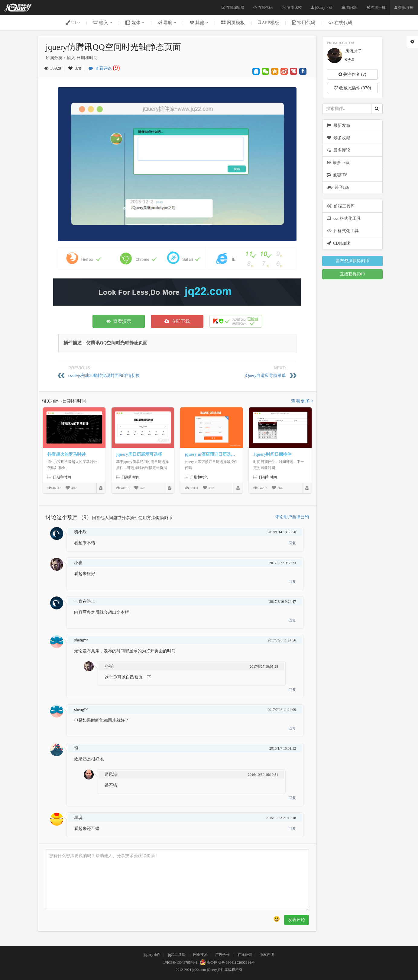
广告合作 (222, 955)
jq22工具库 (177, 955)
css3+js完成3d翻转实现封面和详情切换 (104, 376)
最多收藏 (339, 138)
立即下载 (177, 321)
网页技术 (200, 955)
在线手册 (376, 8)
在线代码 (263, 8)
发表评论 (296, 920)
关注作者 (352, 74)
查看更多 (302, 401)
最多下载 (338, 163)
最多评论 (339, 150)
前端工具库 (341, 206)
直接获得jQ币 (352, 274)
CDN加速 (339, 243)
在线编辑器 (233, 8)
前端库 (350, 8)
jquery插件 (152, 955)
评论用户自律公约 (292, 517)
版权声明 (267, 955)
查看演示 (119, 321)
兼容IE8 (337, 175)
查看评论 (106, 68)
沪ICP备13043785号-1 (180, 962)
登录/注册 (404, 8)
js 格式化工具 (343, 231)
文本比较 (292, 8)
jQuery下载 (321, 8)
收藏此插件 (352, 88)
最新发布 (339, 125)
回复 (292, 543)
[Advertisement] (177, 292)
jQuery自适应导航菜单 (265, 376)
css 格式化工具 (344, 218)
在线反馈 (245, 955)
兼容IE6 (338, 187)
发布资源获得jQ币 (352, 261)
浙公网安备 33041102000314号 (227, 962)
